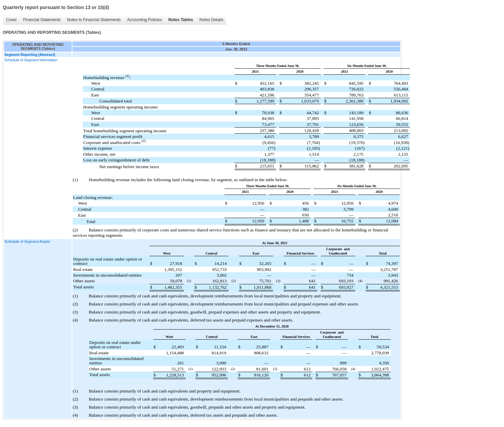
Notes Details (211, 20)
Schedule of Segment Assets (27, 241)
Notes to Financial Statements (94, 20)
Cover (11, 20)
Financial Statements (42, 20)
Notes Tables (181, 20)
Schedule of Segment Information (31, 60)
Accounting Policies (144, 20)
